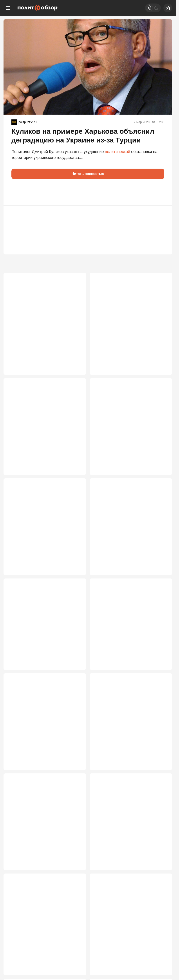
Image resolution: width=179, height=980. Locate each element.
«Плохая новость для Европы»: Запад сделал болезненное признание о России (130, 835)
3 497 (75, 562)
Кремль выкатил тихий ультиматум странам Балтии (127, 522)
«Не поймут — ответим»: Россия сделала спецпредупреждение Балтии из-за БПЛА (130, 938)
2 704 (75, 769)
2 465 (161, 976)
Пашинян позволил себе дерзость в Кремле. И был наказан (41, 419)
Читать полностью (88, 174)
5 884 (75, 356)
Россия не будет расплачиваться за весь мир (127, 729)
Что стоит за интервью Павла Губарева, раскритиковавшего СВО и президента (128, 313)
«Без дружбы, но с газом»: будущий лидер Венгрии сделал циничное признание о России (41, 525)
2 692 (161, 769)
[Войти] (168, 8)
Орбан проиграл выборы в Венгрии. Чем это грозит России (42, 832)
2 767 (161, 666)
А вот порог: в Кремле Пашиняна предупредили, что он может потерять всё (44, 628)
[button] (17, 192)
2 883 (75, 666)
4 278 (161, 356)
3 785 (75, 459)
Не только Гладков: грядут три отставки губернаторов (122, 626)
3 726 (161, 459)
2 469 (75, 976)
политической (118, 152)
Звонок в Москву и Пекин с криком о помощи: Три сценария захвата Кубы (42, 936)
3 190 (161, 562)
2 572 (161, 872)
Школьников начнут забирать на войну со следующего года (44, 729)
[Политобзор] (38, 8)
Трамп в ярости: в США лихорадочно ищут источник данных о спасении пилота (129, 422)
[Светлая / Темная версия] (153, 8)
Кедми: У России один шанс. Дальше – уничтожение (44, 310)
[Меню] (8, 8)
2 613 (75, 872)
